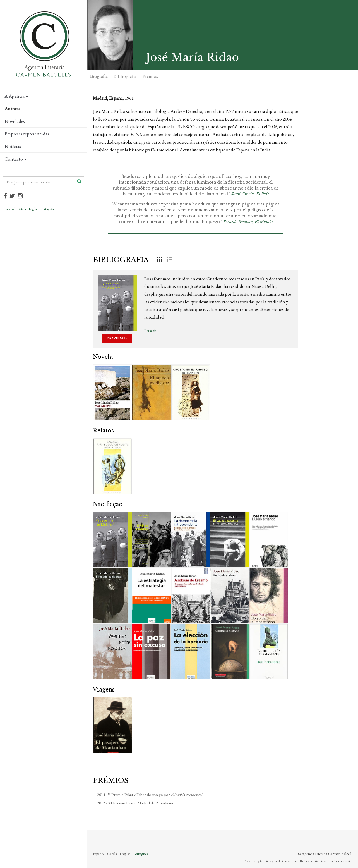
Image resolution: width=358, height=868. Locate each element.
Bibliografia (125, 76)
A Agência (16, 96)
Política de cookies (341, 861)
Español (9, 209)
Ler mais (150, 331)
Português (47, 209)
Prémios (150, 76)
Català (22, 209)
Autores (12, 109)
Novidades (15, 121)
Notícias (13, 146)
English (33, 209)
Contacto (15, 159)
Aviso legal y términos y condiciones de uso (271, 861)
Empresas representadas (27, 134)
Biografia (99, 76)
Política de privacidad (313, 861)
